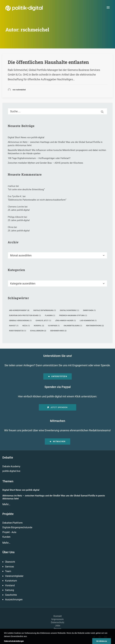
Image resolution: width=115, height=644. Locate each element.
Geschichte (11, 595)
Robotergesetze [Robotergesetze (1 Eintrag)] (18, 331)
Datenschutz (58, 622)
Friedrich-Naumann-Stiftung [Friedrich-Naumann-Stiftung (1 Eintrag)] (73, 315)
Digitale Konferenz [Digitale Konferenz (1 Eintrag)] (69, 310)
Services (10, 567)
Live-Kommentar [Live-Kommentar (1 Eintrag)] (88, 321)
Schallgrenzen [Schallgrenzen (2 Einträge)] (38, 331)
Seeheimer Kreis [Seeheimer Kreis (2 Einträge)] (58, 331)
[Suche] (57, 111)
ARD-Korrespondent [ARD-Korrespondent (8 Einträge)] (19, 310)
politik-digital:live (11, 471)
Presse (57, 629)
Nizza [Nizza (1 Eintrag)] (26, 326)
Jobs (58, 626)
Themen (8, 481)
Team (8, 571)
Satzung (10, 590)
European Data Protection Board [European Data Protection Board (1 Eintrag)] (25, 315)
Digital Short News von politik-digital (21, 490)
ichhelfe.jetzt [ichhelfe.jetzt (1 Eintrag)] (43, 321)
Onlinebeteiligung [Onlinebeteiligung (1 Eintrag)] (73, 326)
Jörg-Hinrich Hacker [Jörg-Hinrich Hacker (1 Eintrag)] (65, 321)
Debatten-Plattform (13, 523)
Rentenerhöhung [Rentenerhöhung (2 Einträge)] (95, 326)
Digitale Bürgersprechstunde (17, 527)
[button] (108, 7)
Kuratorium (11, 581)
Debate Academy (11, 466)
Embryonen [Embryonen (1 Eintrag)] (89, 310)
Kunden (6, 537)
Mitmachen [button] (57, 441)
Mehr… (6, 504)
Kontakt (58, 616)
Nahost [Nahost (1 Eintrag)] (14, 326)
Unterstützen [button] (57, 376)
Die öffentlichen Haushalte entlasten (48, 62)
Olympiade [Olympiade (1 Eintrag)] (54, 326)
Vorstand (10, 585)
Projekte (8, 514)
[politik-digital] (24, 8)
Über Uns (8, 552)
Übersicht (10, 562)
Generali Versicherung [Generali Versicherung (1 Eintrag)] (20, 321)
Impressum (57, 619)
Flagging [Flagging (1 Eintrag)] (50, 315)
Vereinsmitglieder (14, 576)
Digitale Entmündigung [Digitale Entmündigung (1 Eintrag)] (45, 310)
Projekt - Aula (9, 532)
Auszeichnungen (14, 600)
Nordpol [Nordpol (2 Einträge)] (39, 326)
